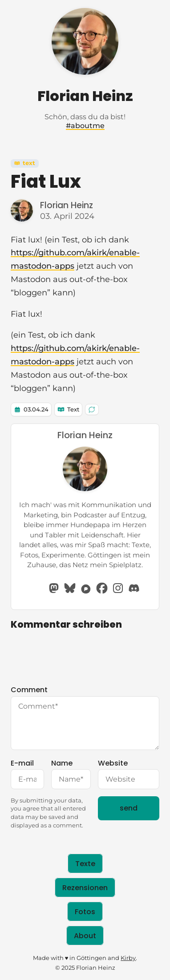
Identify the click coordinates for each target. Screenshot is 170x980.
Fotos (85, 911)
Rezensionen (85, 887)
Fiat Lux (46, 181)
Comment (85, 717)
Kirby (128, 958)
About (85, 935)
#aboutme (85, 126)
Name (71, 774)
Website (129, 774)
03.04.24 (36, 409)
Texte (85, 864)
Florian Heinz (85, 96)
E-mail (27, 774)
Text (25, 163)
